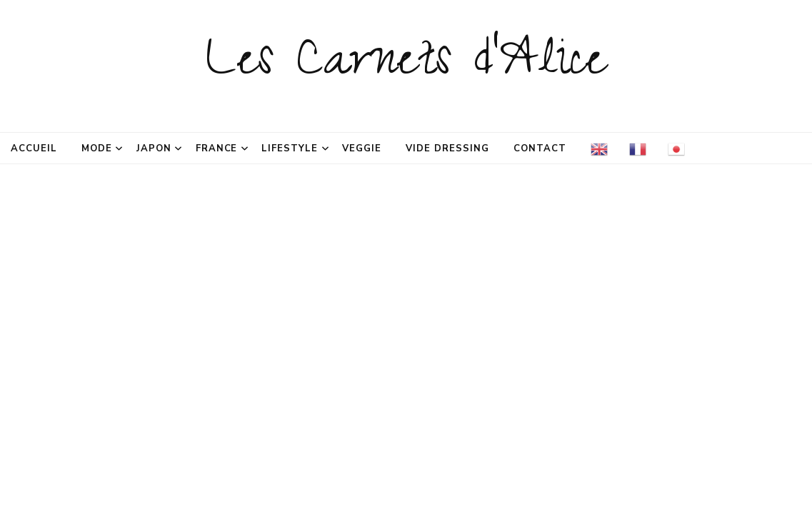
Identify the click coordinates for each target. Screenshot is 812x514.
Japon (154, 148)
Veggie (362, 148)
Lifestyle (290, 148)
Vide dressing (447, 148)
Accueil (34, 148)
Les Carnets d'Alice (406, 66)
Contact (540, 148)
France (217, 148)
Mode (97, 148)
